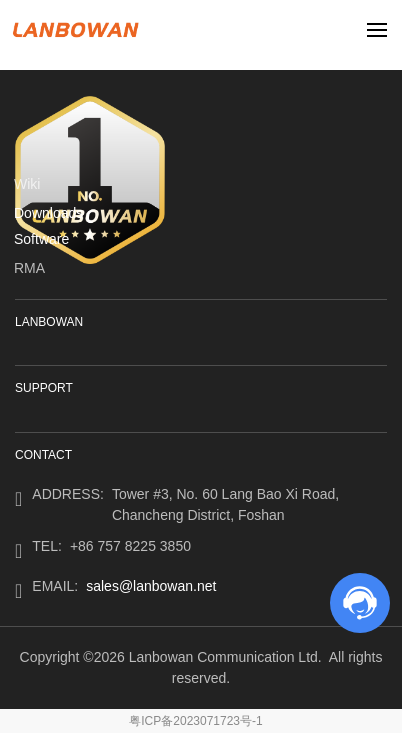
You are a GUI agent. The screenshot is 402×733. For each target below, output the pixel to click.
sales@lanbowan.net (151, 586)
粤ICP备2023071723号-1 (195, 721)
